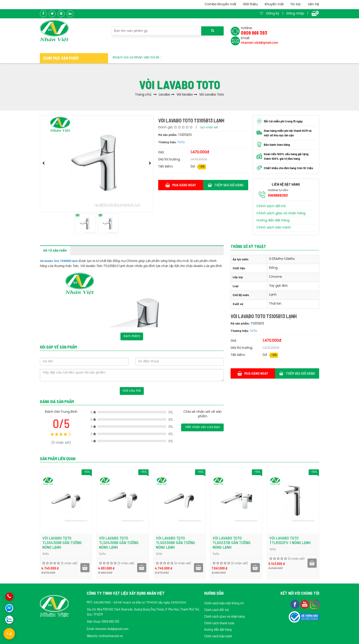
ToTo (181, 142)
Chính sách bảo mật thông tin (224, 603)
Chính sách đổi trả (271, 206)
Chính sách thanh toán (219, 623)
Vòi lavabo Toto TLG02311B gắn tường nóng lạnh (262, 542)
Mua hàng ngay (181, 185)
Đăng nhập (295, 14)
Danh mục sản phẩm (61, 58)
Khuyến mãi (274, 4)
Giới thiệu (250, 4)
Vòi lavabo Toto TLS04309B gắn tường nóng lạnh (92, 542)
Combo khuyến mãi (220, 4)
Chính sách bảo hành (274, 228)
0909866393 (278, 195)
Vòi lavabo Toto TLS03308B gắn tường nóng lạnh (206, 542)
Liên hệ (314, 4)
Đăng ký (273, 14)
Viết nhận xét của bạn (203, 427)
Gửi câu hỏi (132, 391)
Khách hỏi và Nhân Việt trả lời (136, 58)
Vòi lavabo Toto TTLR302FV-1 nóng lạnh (320, 540)
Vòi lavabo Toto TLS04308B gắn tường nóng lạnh (149, 542)
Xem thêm (132, 336)
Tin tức (296, 4)
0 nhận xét (211, 128)
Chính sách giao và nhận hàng (281, 213)
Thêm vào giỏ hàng (226, 185)
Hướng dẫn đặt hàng (273, 221)
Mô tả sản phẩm (55, 250)
